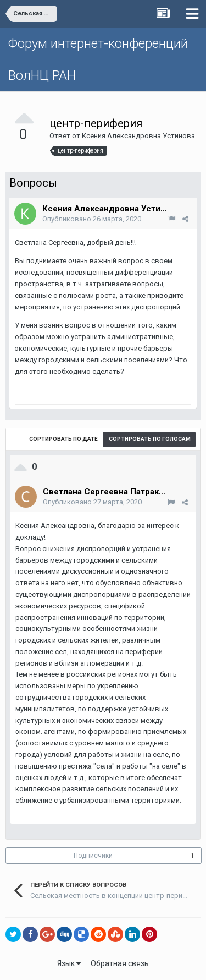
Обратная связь (120, 963)
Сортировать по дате (63, 439)
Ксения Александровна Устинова (138, 136)
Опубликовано (92, 219)
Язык (69, 963)
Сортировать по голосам (150, 439)
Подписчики (93, 856)
